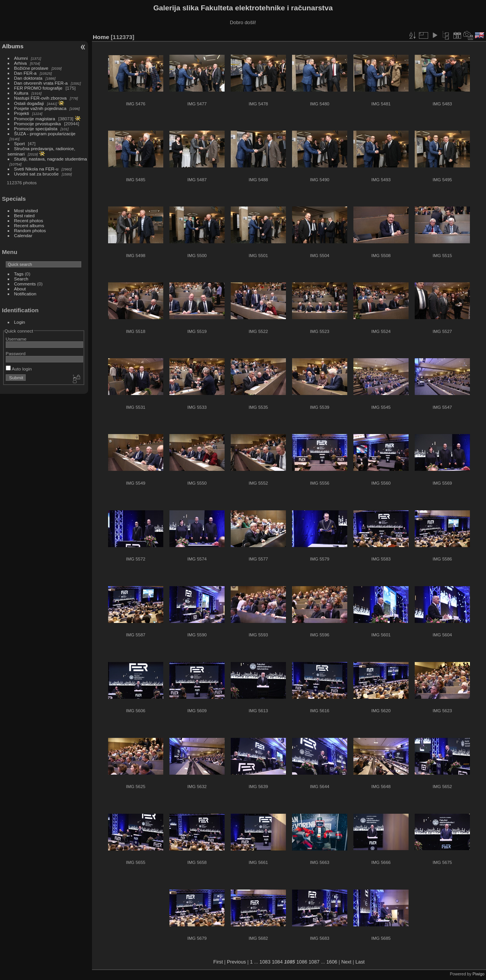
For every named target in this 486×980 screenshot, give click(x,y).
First (218, 962)
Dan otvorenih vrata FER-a (41, 83)
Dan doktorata (28, 78)
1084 (277, 962)
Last (360, 962)
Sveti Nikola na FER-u (36, 169)
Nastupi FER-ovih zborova (40, 98)
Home (101, 37)
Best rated (25, 216)
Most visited (26, 211)
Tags (19, 274)
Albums (13, 46)
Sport (20, 143)
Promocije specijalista (36, 129)
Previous (236, 962)
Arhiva (21, 63)
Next (346, 962)
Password (16, 353)
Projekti (22, 113)
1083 (265, 962)
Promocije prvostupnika (38, 124)
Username (16, 339)
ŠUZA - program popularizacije (45, 134)
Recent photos (29, 220)
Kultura (21, 93)
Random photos (30, 230)
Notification (25, 294)
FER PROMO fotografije (38, 88)
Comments (25, 284)
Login (20, 322)
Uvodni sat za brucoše (36, 174)
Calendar (23, 235)
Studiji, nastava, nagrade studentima (51, 159)
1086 (302, 962)
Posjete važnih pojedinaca (40, 108)
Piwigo (479, 974)
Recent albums (29, 225)
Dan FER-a (25, 73)
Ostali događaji (29, 103)
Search (21, 279)
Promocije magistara (35, 119)
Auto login (19, 369)
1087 (314, 962)
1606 (332, 962)
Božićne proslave (31, 68)
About (20, 289)
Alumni (21, 58)
